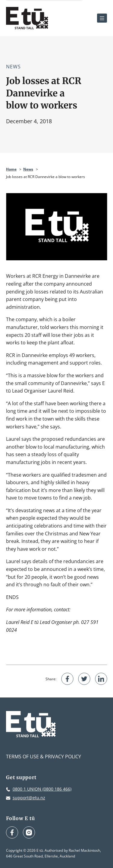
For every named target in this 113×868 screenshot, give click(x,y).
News (13, 67)
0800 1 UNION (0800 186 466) (42, 789)
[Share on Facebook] (67, 679)
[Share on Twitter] (84, 679)
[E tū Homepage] (27, 18)
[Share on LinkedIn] (101, 679)
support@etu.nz (29, 798)
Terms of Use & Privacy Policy (44, 757)
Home (11, 169)
